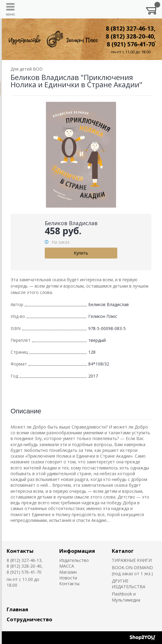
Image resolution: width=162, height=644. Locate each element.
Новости (68, 578)
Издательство (74, 560)
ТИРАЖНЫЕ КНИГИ (132, 560)
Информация (77, 551)
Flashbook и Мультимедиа (126, 597)
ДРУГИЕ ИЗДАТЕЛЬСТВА (129, 584)
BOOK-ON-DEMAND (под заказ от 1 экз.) (132, 570)
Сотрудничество (29, 619)
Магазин (68, 572)
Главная (17, 609)
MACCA (67, 566)
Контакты (20, 551)
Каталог (123, 551)
